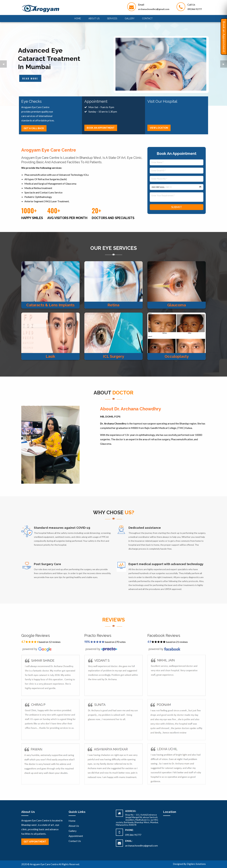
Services (112, 18)
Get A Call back (34, 128)
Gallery (130, 18)
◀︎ (5, 65)
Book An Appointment (101, 128)
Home (78, 18)
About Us (94, 18)
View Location (159, 128)
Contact (147, 18)
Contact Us (75, 841)
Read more (30, 79)
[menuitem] (78, 19)
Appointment (76, 836)
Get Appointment (35, 842)
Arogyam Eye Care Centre (44, 864)
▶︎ (225, 65)
